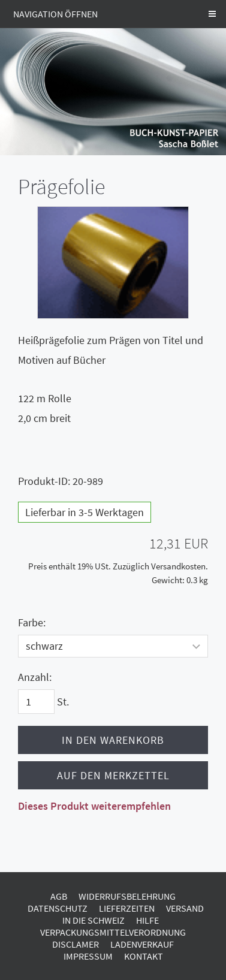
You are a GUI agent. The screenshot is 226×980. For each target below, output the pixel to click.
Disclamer (76, 944)
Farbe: (32, 622)
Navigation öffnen (55, 14)
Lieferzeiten (127, 908)
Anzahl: (35, 677)
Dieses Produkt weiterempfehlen (94, 806)
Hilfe (147, 920)
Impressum (88, 956)
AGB (59, 896)
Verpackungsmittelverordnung (113, 932)
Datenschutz (58, 908)
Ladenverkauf (142, 944)
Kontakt (144, 956)
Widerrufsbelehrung (127, 896)
